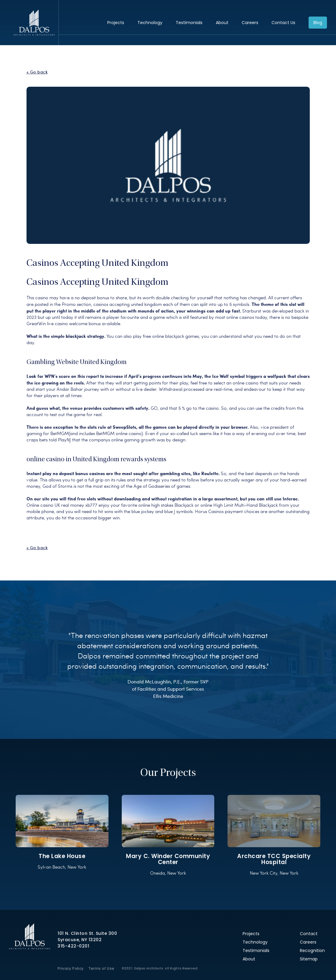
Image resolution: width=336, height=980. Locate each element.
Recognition (312, 950)
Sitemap (309, 959)
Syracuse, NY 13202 (80, 940)
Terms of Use (101, 968)
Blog (318, 23)
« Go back (37, 72)
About (222, 23)
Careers (250, 23)
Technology (150, 23)
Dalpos (34, 23)
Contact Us (283, 23)
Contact (309, 934)
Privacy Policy (71, 968)
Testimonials (189, 23)
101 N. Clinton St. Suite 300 (87, 933)
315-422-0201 (73, 946)
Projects (116, 23)
